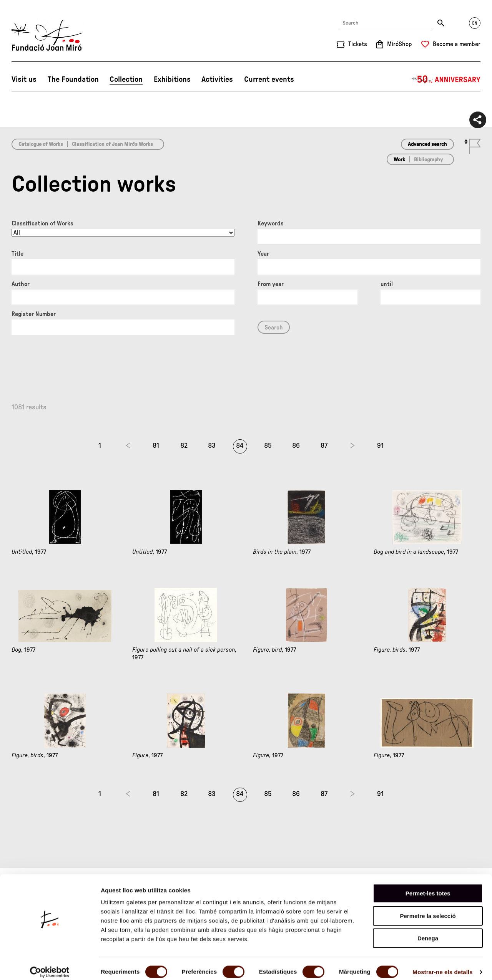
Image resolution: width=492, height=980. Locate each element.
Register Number (34, 314)
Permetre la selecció (428, 909)
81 (156, 446)
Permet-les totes (428, 886)
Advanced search (427, 144)
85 (268, 446)
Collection (126, 79)
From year (271, 284)
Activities (217, 79)
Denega (428, 931)
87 (324, 446)
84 (240, 446)
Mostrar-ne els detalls (442, 965)
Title (17, 254)
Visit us (24, 79)
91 (380, 446)
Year (263, 254)
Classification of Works (42, 223)
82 (184, 446)
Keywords (271, 223)
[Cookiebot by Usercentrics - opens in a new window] (50, 965)
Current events (269, 79)
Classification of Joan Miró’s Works (112, 144)
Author (21, 284)
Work (399, 160)
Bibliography (428, 160)
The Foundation (73, 79)
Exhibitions (172, 79)
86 (296, 446)
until (387, 284)
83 (212, 446)
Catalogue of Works (41, 144)
